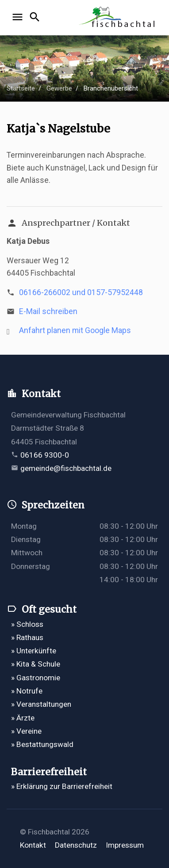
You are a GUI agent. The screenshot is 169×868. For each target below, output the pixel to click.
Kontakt (33, 845)
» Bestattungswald (42, 744)
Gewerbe (59, 88)
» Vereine (26, 731)
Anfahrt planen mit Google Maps (75, 330)
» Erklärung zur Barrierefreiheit (62, 786)
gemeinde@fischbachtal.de (66, 468)
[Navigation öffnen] (19, 18)
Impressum (125, 845)
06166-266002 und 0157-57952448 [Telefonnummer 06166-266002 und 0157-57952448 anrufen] (81, 292)
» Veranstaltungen (41, 704)
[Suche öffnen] (36, 18)
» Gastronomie (36, 678)
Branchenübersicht (111, 88)
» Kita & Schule (36, 664)
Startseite (21, 88)
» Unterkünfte (34, 651)
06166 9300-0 (45, 455)
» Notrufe (27, 691)
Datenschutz (76, 845)
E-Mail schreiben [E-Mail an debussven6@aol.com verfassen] (48, 311)
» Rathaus (27, 637)
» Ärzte (23, 718)
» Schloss (27, 624)
